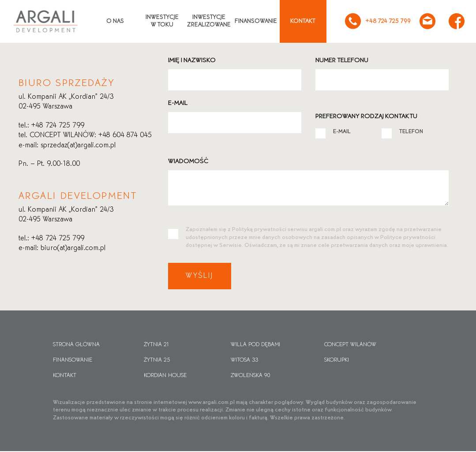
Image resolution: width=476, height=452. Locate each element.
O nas (113, 21)
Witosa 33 (244, 361)
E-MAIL (333, 131)
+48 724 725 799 (376, 21)
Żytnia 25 (157, 361)
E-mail (178, 103)
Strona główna (76, 345)
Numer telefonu (342, 60)
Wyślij (200, 276)
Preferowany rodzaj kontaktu (366, 116)
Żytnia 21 (157, 345)
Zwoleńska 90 (251, 376)
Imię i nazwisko (192, 60)
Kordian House (165, 376)
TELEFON (402, 131)
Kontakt (301, 21)
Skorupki (337, 361)
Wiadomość (188, 161)
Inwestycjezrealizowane (207, 21)
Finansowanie (254, 21)
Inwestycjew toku (160, 21)
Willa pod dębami (255, 345)
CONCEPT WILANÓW (350, 345)
